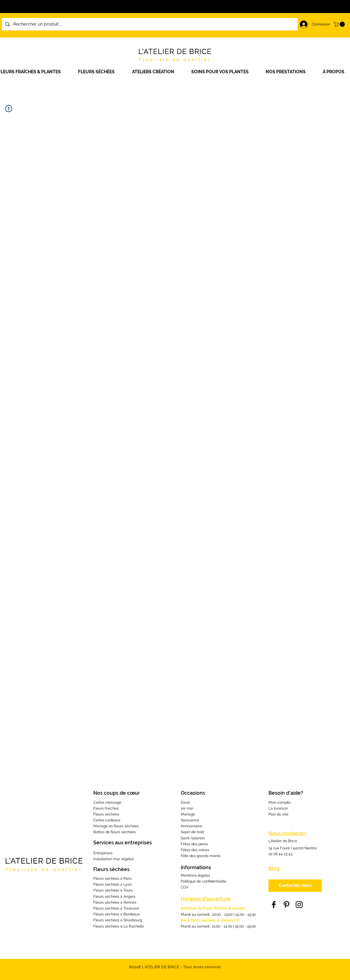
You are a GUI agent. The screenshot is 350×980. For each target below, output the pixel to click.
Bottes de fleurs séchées (115, 832)
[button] (157, 72)
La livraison (278, 808)
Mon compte (279, 802)
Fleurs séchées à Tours (113, 890)
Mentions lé (191, 875)
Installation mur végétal (113, 859)
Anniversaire (191, 826)
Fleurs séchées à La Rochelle (119, 926)
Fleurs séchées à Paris (113, 878)
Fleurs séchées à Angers (114, 896)
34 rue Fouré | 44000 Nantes (293, 848)
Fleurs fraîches (106, 808)
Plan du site (278, 814)
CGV (185, 887)
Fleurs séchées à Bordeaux (117, 914)
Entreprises (103, 853)
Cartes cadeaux (107, 820)
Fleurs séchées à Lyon (113, 884)
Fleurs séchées (106, 814)
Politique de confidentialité (204, 881)
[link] (340, 24)
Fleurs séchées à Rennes (115, 902)
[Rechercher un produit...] (167, 24)
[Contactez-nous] (295, 886)
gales (206, 875)
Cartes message (107, 802)
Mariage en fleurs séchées (116, 826)
